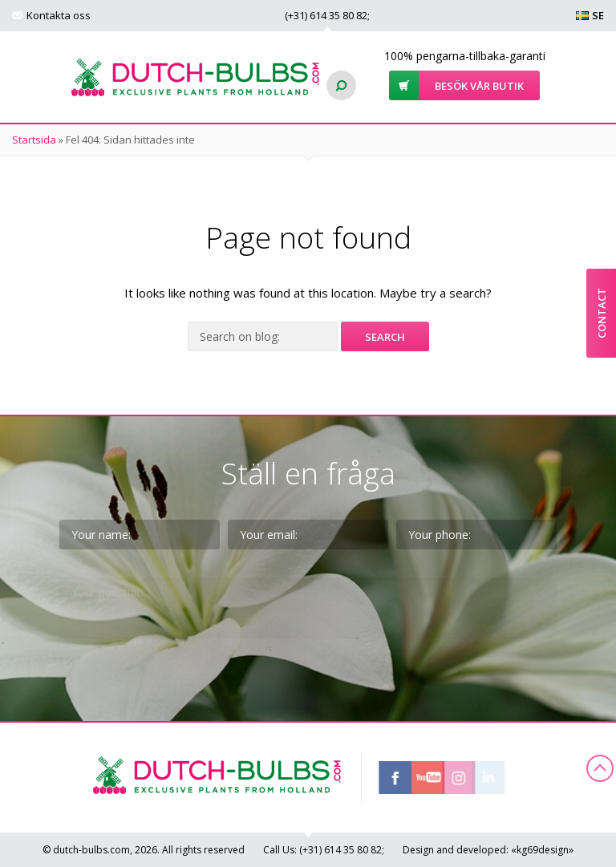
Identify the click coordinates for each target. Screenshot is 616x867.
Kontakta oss (59, 15)
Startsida (34, 140)
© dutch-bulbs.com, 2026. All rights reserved (144, 850)
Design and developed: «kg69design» (488, 850)
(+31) (326, 15)
